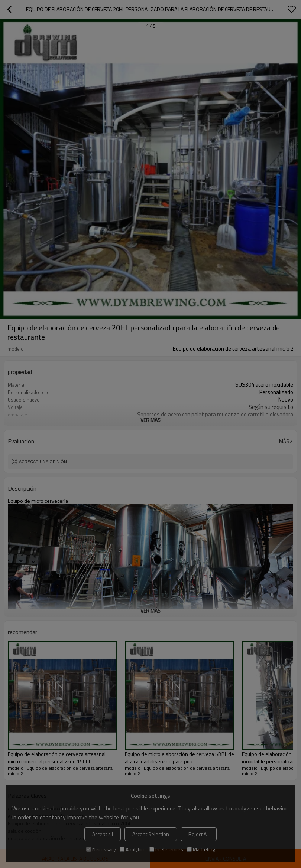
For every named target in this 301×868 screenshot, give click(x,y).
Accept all (103, 834)
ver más (150, 420)
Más (284, 441)
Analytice (133, 849)
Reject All (199, 834)
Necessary (101, 849)
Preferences (166, 849)
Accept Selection (151, 834)
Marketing (201, 849)
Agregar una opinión (43, 461)
